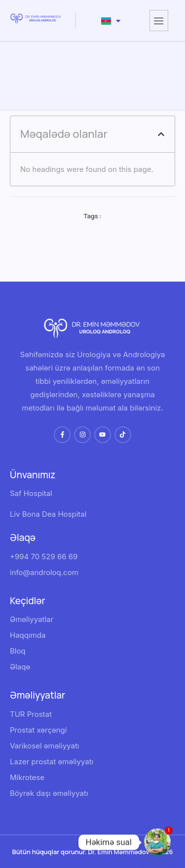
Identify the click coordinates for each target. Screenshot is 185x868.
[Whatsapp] (157, 842)
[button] (161, 134)
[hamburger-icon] (159, 21)
